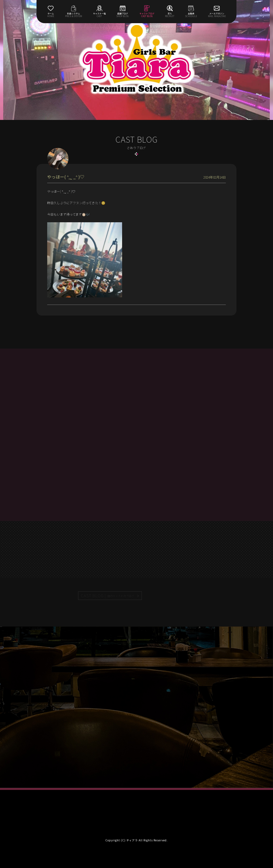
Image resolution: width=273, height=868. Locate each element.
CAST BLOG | (108, 596)
